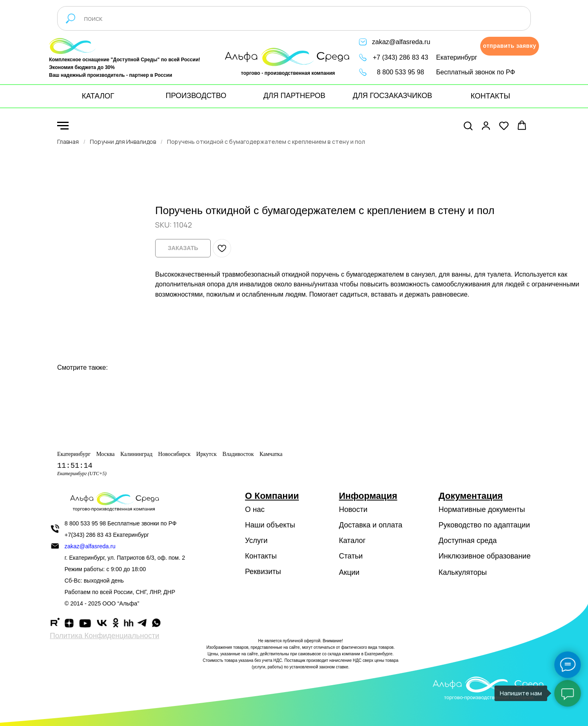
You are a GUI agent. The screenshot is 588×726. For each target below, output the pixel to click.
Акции (349, 572)
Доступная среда (468, 541)
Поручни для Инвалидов (123, 142)
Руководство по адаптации (484, 525)
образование (509, 556)
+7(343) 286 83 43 (88, 535)
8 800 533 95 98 (401, 72)
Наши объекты (270, 525)
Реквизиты (263, 572)
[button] (510, 46)
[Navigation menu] (63, 126)
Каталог (352, 541)
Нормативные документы (482, 509)
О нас (255, 509)
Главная (68, 142)
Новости (353, 509)
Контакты (261, 556)
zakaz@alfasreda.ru (401, 42)
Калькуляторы (463, 572)
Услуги (256, 541)
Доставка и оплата (371, 525)
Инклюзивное (462, 556)
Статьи (351, 556)
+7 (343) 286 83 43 (401, 57)
